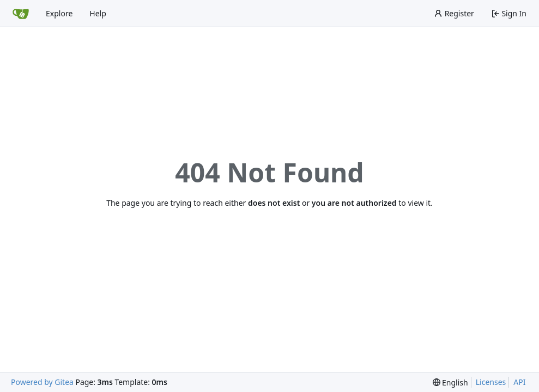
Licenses (491, 382)
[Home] (21, 14)
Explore (59, 13)
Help (98, 13)
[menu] (450, 382)
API (519, 382)
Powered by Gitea (42, 382)
